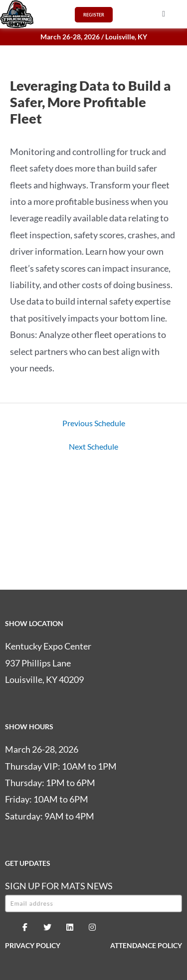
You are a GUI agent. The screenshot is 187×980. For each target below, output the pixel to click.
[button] (164, 14)
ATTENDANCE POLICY (146, 945)
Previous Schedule (94, 423)
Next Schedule (93, 447)
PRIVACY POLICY (33, 945)
